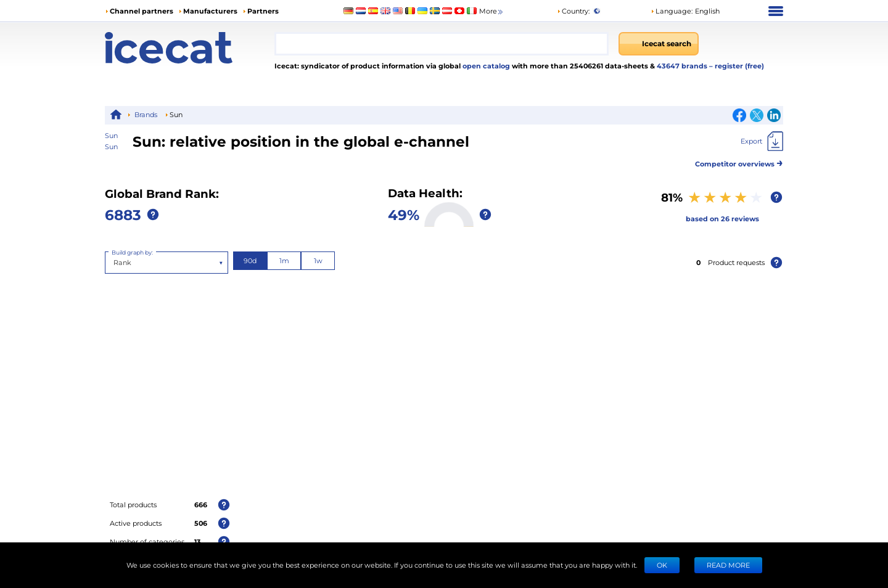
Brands (146, 114)
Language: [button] (672, 11)
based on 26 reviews (722, 218)
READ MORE (728, 565)
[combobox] (442, 44)
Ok (662, 565)
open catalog (485, 66)
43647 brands (683, 66)
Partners (263, 11)
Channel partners (142, 11)
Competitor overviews (739, 162)
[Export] (762, 141)
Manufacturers (210, 11)
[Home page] (190, 48)
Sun (111, 146)
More (492, 11)
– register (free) (737, 66)
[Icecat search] (659, 44)
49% (404, 214)
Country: (573, 11)
